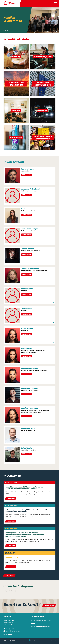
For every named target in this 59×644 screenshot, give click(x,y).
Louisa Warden (27, 328)
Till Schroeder (27, 308)
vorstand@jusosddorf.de (13, 631)
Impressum (25, 641)
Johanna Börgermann (30, 269)
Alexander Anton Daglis (31, 189)
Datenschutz (33, 641)
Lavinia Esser (26, 209)
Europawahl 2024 (12, 557)
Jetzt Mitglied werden (42, 626)
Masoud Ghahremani (30, 368)
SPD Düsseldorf (16, 641)
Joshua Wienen (28, 249)
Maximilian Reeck (28, 428)
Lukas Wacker (27, 448)
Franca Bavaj (27, 348)
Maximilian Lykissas (29, 388)
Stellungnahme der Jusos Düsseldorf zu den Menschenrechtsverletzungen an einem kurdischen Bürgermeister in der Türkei (25, 535)
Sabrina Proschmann (30, 408)
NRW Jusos (6, 641)
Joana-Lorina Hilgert (30, 229)
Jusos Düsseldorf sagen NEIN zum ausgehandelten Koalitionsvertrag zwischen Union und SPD (24, 488)
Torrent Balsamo (28, 169)
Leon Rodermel (27, 289)
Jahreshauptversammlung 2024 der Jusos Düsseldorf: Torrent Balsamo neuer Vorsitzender (28, 511)
